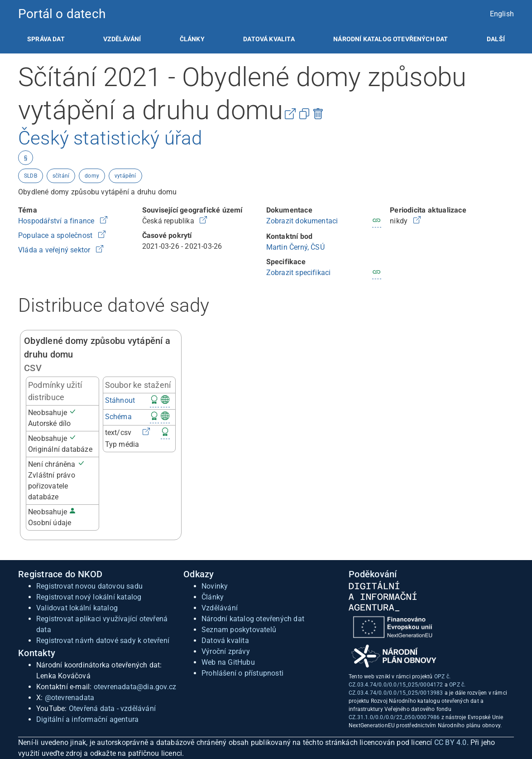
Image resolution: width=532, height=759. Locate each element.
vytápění (125, 176)
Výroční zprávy (226, 651)
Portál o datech (62, 14)
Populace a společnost (56, 235)
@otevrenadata (70, 698)
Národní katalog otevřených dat (253, 619)
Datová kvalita (269, 39)
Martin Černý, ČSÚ (295, 247)
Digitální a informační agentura (87, 719)
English (502, 14)
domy (92, 176)
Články (192, 39)
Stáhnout (120, 400)
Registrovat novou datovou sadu (89, 586)
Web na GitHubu (228, 662)
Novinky (215, 586)
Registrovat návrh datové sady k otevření (103, 641)
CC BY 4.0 (451, 742)
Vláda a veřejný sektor (55, 250)
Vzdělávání (122, 39)
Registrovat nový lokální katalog (89, 597)
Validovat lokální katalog (77, 608)
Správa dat (46, 39)
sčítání (61, 176)
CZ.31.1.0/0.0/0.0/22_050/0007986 (394, 717)
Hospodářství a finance (57, 221)
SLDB (31, 176)
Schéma (118, 417)
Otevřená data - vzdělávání (112, 708)
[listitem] (46, 39)
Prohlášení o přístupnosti (242, 673)
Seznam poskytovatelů (239, 630)
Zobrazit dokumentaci (302, 221)
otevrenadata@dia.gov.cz (135, 687)
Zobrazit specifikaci (299, 273)
